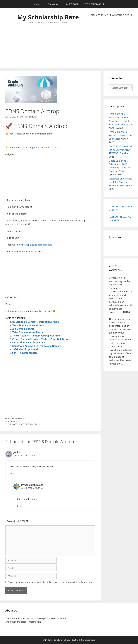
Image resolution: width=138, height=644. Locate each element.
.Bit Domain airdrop (23, 329)
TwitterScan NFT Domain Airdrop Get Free (36, 336)
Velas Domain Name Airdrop (28, 332)
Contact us (56, 4)
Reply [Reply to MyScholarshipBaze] (20, 506)
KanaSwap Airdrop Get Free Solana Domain (37, 346)
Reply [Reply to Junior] (12, 473)
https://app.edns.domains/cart (35, 245)
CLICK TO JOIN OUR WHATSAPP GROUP (112, 15)
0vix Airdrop (14, 421)
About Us (38, 4)
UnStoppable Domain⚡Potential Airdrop (36, 322)
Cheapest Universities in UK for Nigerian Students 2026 (120, 182)
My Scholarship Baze (48, 17)
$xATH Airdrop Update (25, 353)
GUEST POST (72, 4)
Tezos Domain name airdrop (28, 325)
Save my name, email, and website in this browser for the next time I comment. (51, 582)
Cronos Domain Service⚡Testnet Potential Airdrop (41, 339)
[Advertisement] (112, 43)
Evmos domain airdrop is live (29, 342)
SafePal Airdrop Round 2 (26, 349)
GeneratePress (88, 640)
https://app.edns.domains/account (40, 147)
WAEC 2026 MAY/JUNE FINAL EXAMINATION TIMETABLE (121, 150)
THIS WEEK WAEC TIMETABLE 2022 (24, 424)
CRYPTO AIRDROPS (17, 418)
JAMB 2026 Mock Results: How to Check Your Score (121, 135)
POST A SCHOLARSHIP (94, 4)
